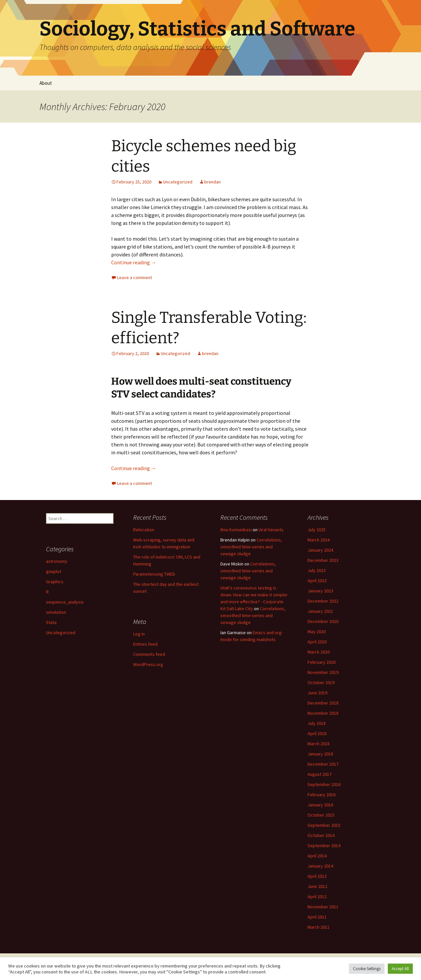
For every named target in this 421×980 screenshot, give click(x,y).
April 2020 (317, 642)
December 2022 (323, 601)
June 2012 (317, 886)
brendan (212, 182)
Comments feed (149, 654)
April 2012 (317, 896)
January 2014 (320, 866)
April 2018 (317, 733)
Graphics (55, 582)
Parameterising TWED (154, 574)
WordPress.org (148, 664)
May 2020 (317, 632)
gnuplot (54, 571)
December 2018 (323, 703)
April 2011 (317, 917)
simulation (56, 612)
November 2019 (323, 672)
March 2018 (319, 744)
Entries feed (145, 644)
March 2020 (319, 652)
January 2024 (320, 550)
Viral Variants (271, 530)
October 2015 (321, 815)
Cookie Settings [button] (367, 969)
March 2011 (319, 927)
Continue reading (134, 262)
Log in (139, 634)
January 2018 (320, 754)
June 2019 (317, 693)
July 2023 (317, 570)
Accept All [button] (400, 969)
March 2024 (319, 540)
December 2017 (323, 764)
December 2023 (323, 560)
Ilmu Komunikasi (236, 530)
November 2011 (323, 907)
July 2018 (317, 723)
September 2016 (324, 784)
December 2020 (323, 621)
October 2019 (321, 682)
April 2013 (317, 876)
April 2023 (317, 581)
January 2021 (320, 611)
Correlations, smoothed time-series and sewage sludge (251, 547)
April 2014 (317, 856)
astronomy (57, 561)
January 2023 (320, 591)
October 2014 (321, 835)
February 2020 (322, 662)
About (46, 83)
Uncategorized (178, 182)
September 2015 (324, 825)
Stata (51, 622)
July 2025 (317, 530)
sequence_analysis (65, 602)
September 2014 (324, 846)
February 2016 (322, 795)
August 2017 (320, 774)
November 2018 (323, 713)
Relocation (144, 530)
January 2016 (320, 805)
